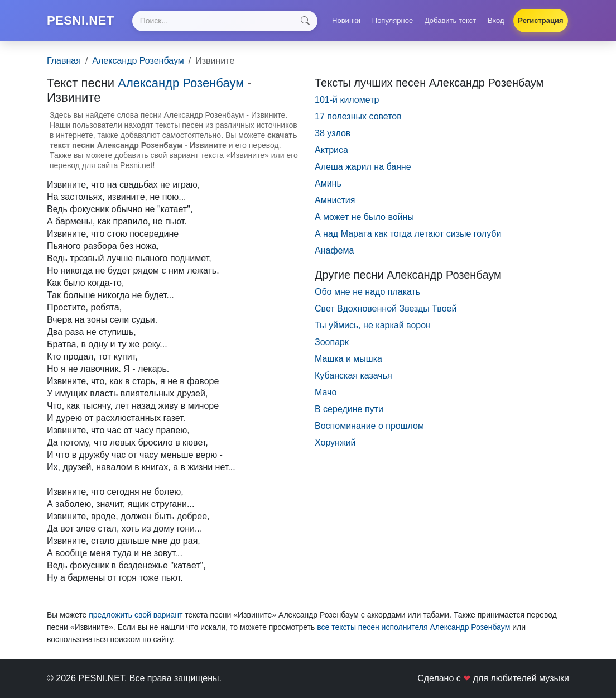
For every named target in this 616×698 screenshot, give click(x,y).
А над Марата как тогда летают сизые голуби (408, 234)
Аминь (328, 183)
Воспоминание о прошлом (369, 426)
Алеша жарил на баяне (363, 167)
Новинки (346, 20)
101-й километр (347, 100)
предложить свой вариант (136, 615)
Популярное (393, 20)
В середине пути (349, 409)
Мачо (326, 392)
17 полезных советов (358, 116)
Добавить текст (450, 20)
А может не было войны (364, 217)
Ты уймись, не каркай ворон (373, 325)
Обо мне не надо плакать (367, 292)
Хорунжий (335, 443)
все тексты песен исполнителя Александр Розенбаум (413, 627)
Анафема (334, 250)
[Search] (225, 21)
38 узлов (333, 133)
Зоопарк (332, 342)
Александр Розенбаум (138, 61)
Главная (64, 61)
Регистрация (540, 20)
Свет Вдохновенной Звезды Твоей (386, 309)
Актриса (331, 150)
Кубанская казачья (353, 376)
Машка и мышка (348, 359)
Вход (496, 20)
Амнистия (335, 200)
